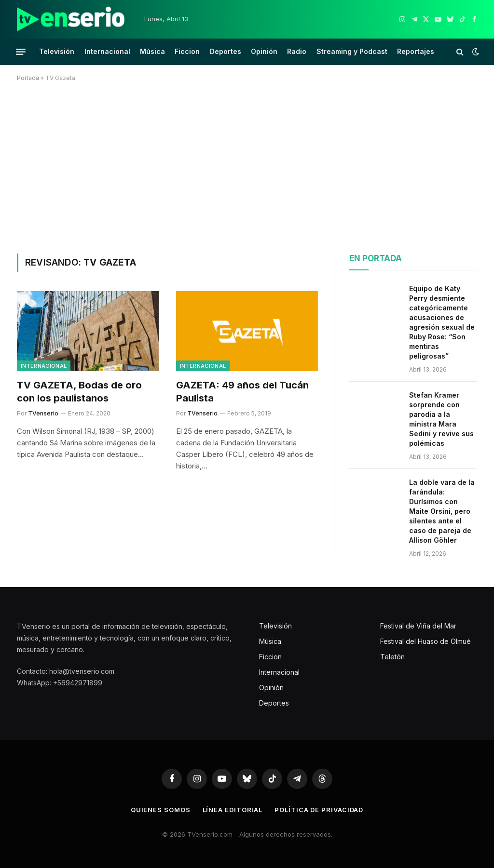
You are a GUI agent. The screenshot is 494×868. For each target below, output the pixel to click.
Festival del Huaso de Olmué (425, 641)
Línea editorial (233, 810)
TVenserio (43, 413)
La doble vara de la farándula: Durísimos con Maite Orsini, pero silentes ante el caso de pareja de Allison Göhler (442, 511)
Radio (297, 51)
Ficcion (187, 51)
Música (152, 51)
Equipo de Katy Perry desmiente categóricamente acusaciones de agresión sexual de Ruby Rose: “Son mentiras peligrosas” (442, 322)
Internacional (107, 51)
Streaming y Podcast (352, 51)
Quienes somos (161, 810)
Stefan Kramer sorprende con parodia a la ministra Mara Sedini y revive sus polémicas (441, 419)
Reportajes (416, 51)
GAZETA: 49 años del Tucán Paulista (242, 392)
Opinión (264, 51)
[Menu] (21, 52)
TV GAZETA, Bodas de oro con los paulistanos (79, 392)
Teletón (392, 657)
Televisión (57, 51)
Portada (28, 78)
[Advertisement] (247, 166)
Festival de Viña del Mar (418, 626)
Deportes (226, 51)
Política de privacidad (319, 810)
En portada (376, 258)
